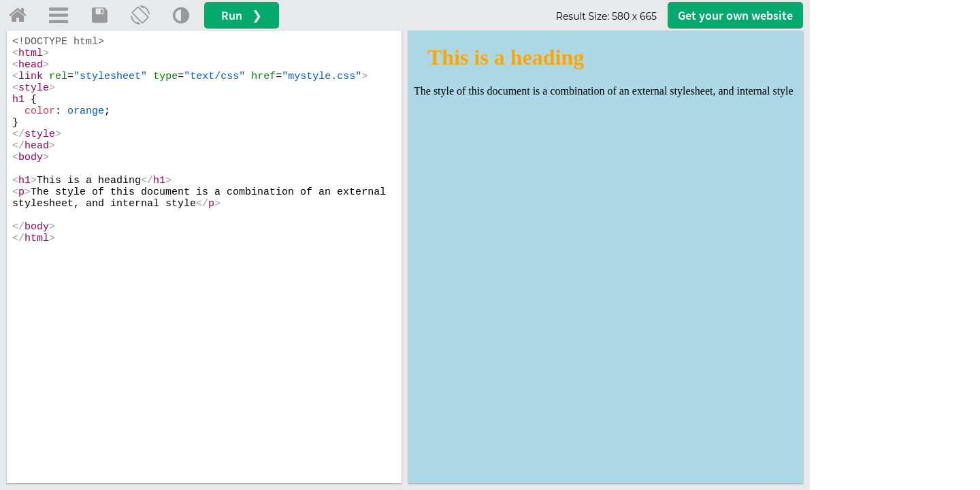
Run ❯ (242, 15)
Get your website (735, 15)
